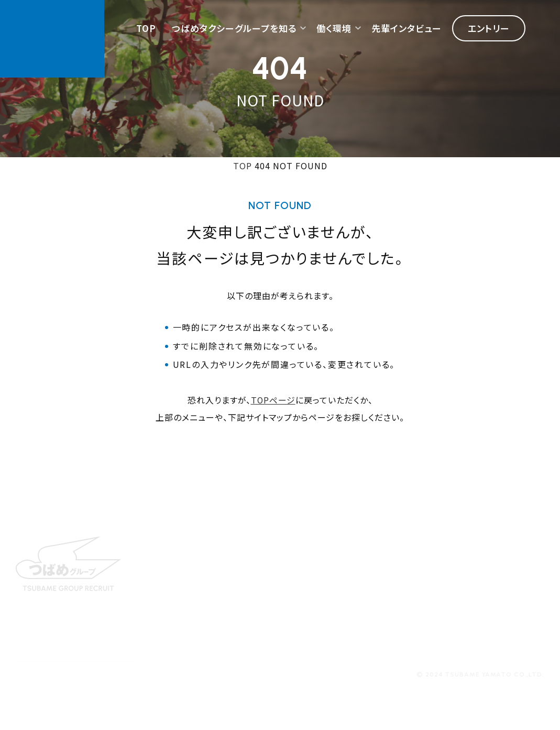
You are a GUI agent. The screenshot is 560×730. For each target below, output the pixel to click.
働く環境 (334, 29)
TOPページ (273, 400)
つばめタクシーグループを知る (234, 29)
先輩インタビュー (407, 29)
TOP (146, 29)
